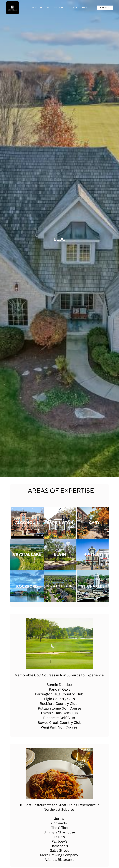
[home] (17, 8)
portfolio (59, 8)
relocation (73, 8)
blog (85, 8)
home (34, 8)
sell (49, 8)
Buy (42, 8)
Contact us (105, 8)
